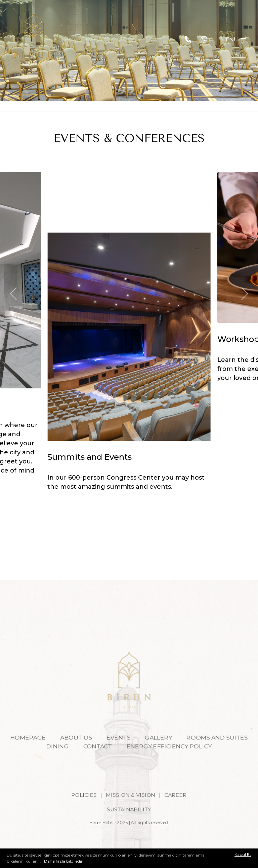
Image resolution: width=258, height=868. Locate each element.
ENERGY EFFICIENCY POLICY (171, 758)
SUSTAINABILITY (129, 825)
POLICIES (81, 810)
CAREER (179, 810)
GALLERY (161, 749)
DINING (53, 758)
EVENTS (118, 749)
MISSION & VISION (131, 810)
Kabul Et (243, 855)
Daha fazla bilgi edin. (64, 861)
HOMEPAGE (22, 749)
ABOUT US (73, 749)
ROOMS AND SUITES (223, 749)
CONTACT (96, 758)
